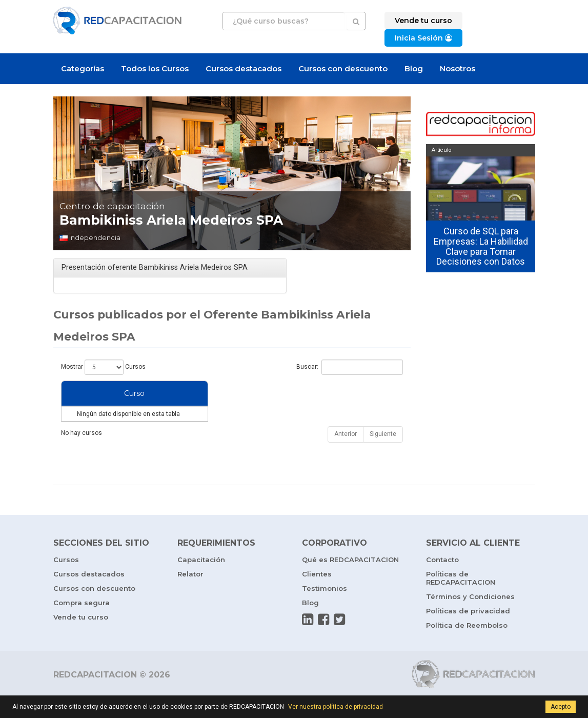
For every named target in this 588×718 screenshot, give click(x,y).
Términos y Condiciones (470, 617)
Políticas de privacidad (468, 631)
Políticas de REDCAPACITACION (461, 599)
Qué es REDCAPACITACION (350, 580)
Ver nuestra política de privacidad (336, 707)
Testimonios (325, 609)
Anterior (346, 454)
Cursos (66, 580)
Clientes (317, 594)
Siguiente (383, 454)
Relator (190, 594)
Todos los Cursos (155, 68)
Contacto (442, 580)
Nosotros (458, 68)
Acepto (561, 707)
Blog (414, 68)
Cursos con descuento (343, 68)
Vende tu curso (81, 637)
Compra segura (82, 623)
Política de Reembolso (467, 646)
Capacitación (201, 580)
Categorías (83, 68)
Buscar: (350, 367)
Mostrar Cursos (103, 367)
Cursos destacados (244, 68)
